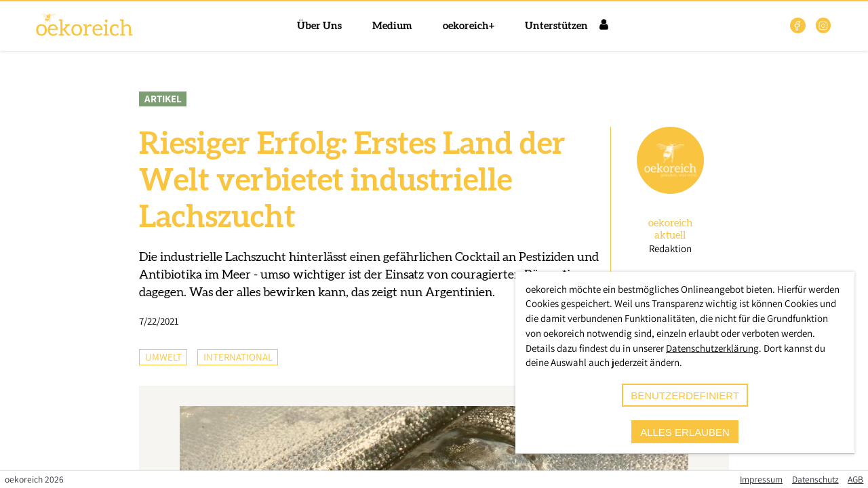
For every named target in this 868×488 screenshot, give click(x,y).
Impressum (761, 479)
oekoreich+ (469, 26)
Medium (392, 26)
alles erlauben (685, 432)
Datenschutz (815, 479)
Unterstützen (556, 26)
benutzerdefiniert (685, 395)
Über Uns (319, 26)
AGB (855, 479)
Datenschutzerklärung (712, 348)
